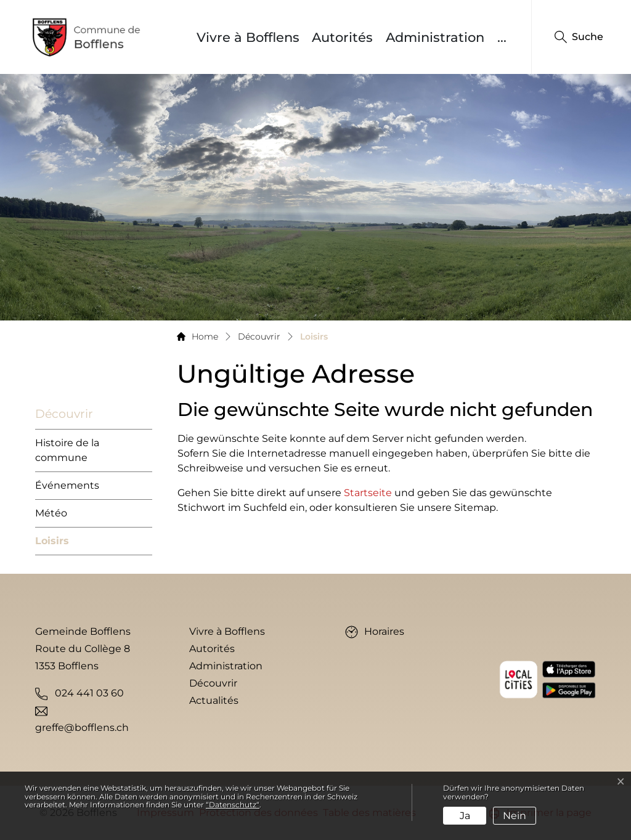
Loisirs (52, 545)
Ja (465, 816)
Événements (67, 485)
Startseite (368, 493)
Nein (515, 816)
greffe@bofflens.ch (82, 728)
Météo (51, 513)
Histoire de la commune (67, 450)
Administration (435, 37)
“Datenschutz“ (233, 805)
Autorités (342, 37)
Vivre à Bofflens (248, 37)
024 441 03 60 (89, 693)
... (502, 37)
